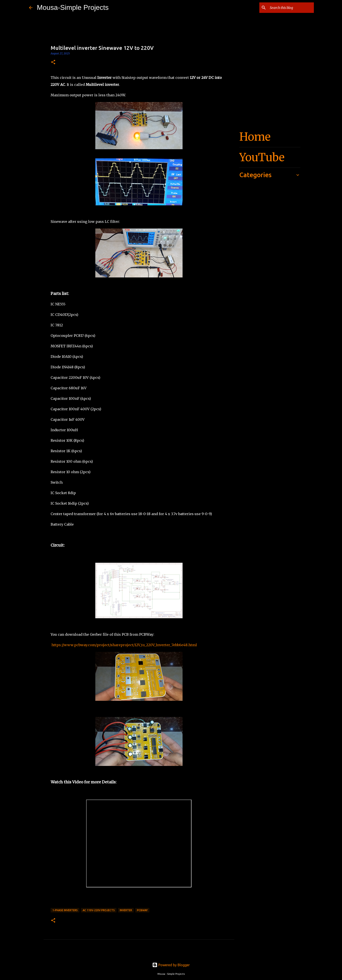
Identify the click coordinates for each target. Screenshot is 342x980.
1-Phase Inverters (65, 910)
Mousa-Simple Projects (73, 7)
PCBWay (142, 910)
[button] (53, 62)
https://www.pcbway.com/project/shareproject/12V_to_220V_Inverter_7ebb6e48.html (124, 645)
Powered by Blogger (171, 965)
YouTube (262, 157)
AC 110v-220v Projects (99, 910)
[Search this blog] (291, 8)
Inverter (126, 910)
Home (255, 137)
